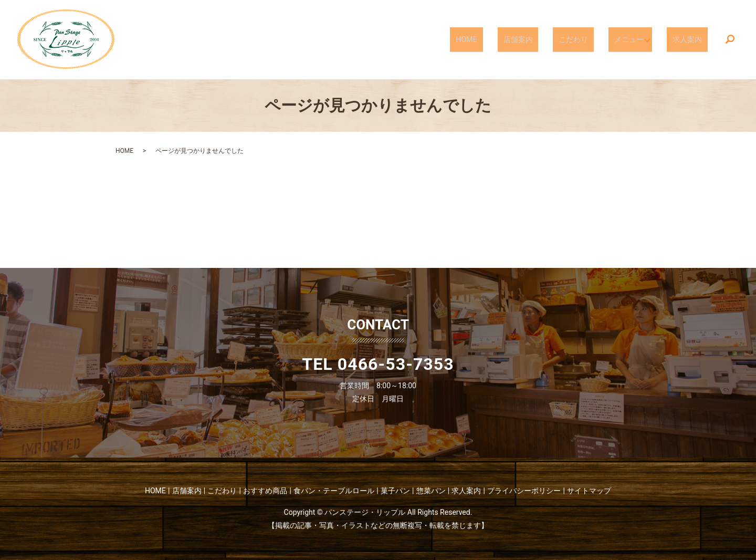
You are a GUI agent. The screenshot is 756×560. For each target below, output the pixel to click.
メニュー (634, 39)
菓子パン (395, 491)
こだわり (587, 39)
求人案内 (692, 39)
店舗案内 (541, 39)
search (730, 40)
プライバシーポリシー (524, 491)
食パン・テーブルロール (334, 491)
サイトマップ (589, 491)
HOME (500, 39)
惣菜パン (431, 491)
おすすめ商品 (265, 491)
